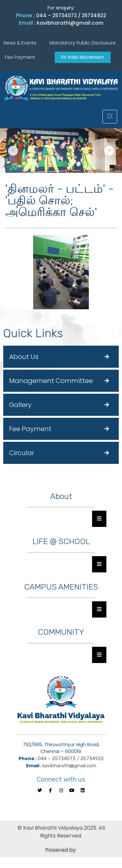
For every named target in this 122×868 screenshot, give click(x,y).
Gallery (20, 405)
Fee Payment (30, 429)
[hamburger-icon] (110, 117)
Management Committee (51, 381)
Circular (22, 453)
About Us (24, 357)
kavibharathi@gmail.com (70, 23)
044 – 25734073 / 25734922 (71, 15)
